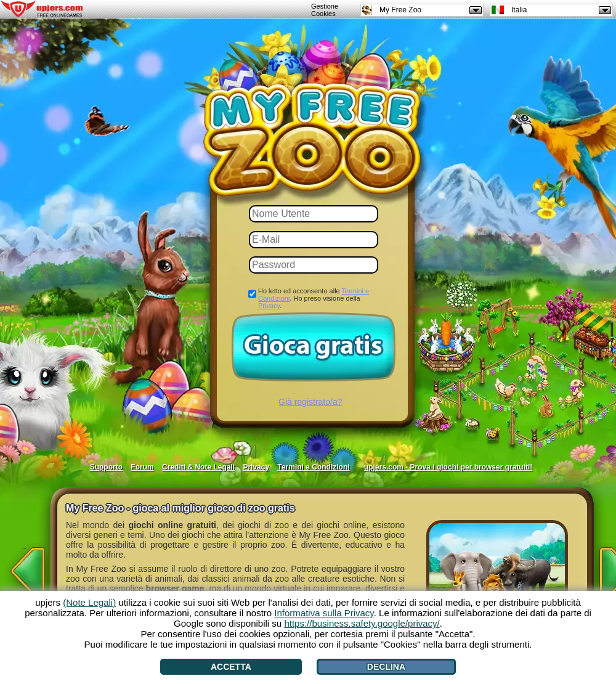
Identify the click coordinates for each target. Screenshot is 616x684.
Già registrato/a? (310, 402)
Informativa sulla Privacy (324, 613)
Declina (386, 667)
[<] (25, 567)
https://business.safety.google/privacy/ (362, 623)
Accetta (231, 667)
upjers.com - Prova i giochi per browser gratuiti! (448, 467)
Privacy (269, 306)
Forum (142, 467)
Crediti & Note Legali (198, 467)
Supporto (106, 467)
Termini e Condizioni (313, 467)
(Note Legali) (89, 602)
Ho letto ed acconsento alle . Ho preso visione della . (314, 298)
